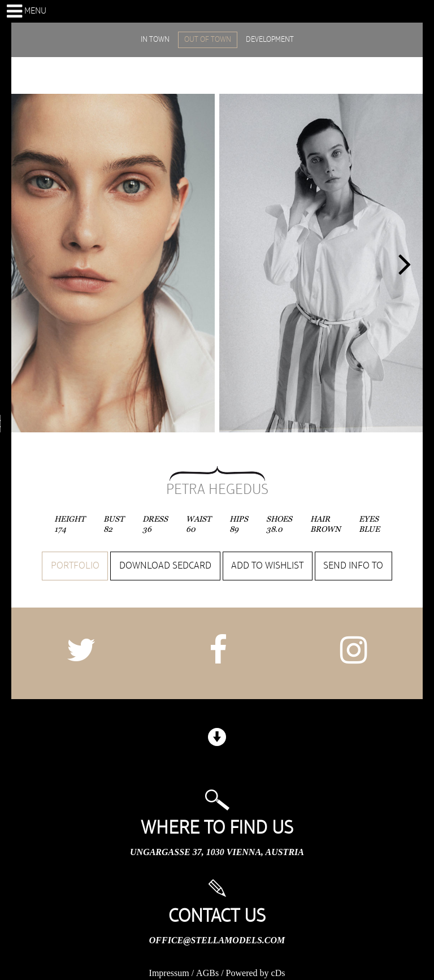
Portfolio (75, 566)
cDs (278, 973)
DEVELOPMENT (270, 40)
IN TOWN (155, 40)
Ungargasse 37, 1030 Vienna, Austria (217, 852)
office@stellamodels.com (217, 940)
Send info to (353, 566)
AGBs (207, 973)
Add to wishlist (267, 566)
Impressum (169, 973)
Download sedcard (165, 566)
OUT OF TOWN (208, 40)
